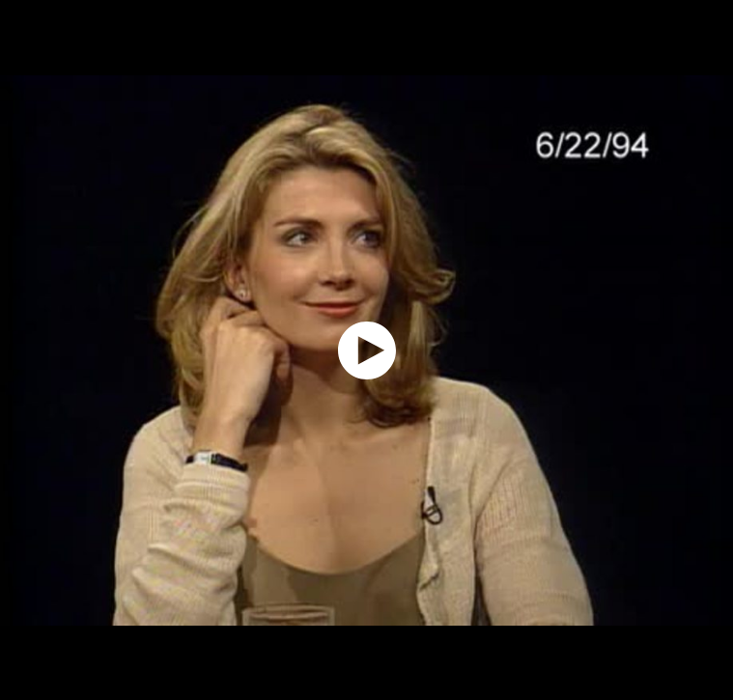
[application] (366, 350)
